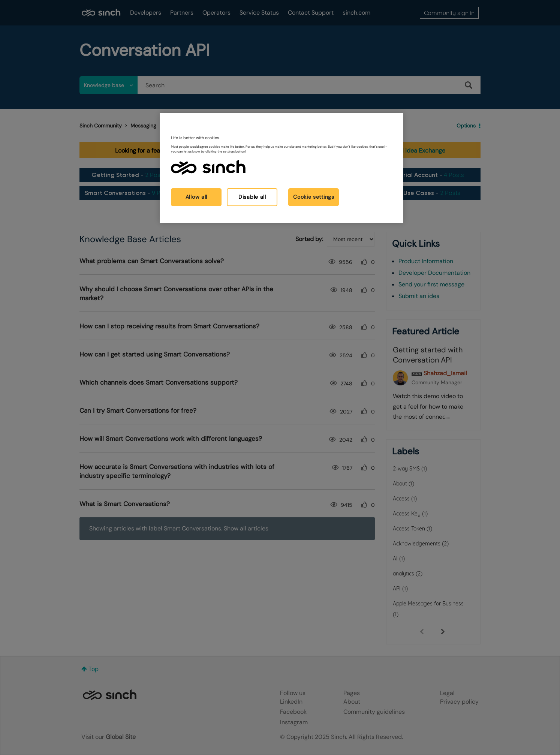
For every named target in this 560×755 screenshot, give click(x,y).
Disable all (252, 197)
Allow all (196, 197)
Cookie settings (314, 197)
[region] (281, 168)
